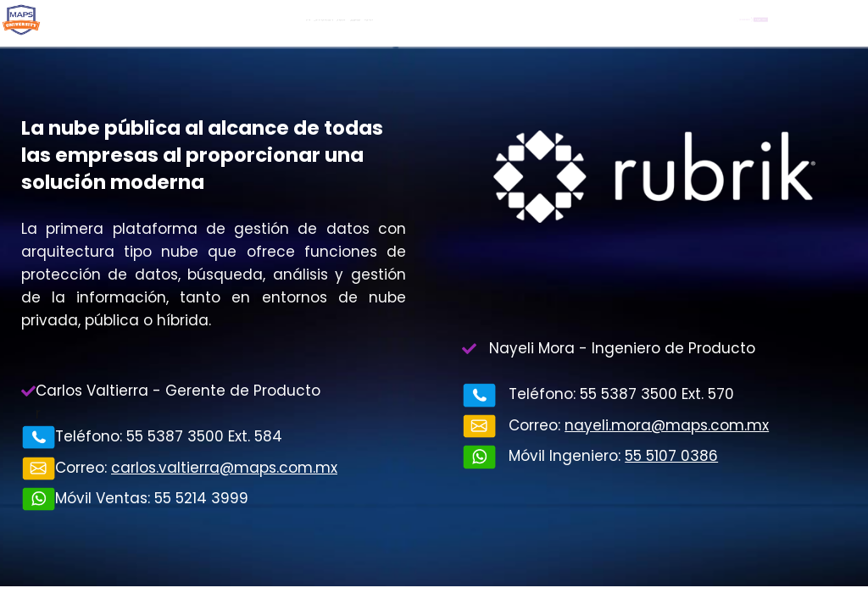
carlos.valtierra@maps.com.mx (224, 468)
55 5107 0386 (671, 456)
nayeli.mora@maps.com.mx (667, 425)
